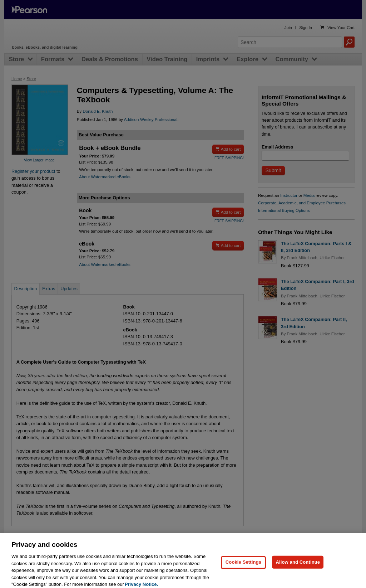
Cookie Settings (243, 567)
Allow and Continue (298, 567)
